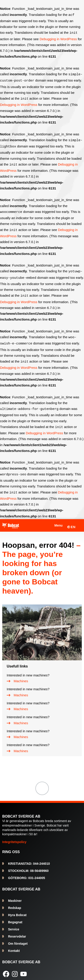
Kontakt (14, 946)
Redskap (15, 903)
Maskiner (15, 896)
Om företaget (18, 939)
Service (14, 925)
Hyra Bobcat (17, 911)
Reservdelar (17, 932)
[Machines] (17, 677)
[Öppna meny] (55, 521)
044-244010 (29, 859)
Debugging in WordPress (58, 39)
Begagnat (15, 918)
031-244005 (27, 873)
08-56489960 (28, 866)
